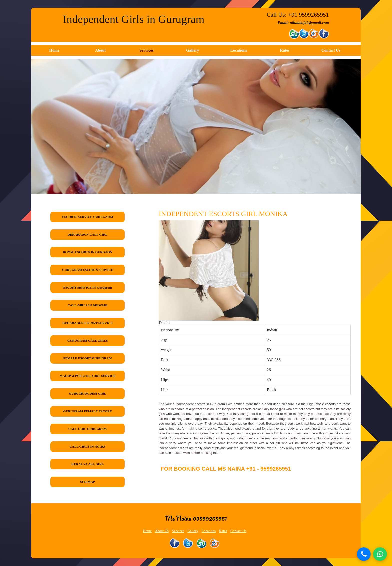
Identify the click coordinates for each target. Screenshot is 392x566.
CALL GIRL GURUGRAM (88, 429)
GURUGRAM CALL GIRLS (88, 340)
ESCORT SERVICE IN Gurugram (88, 287)
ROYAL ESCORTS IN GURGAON (88, 252)
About (101, 50)
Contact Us (331, 50)
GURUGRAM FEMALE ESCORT (88, 411)
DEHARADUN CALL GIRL (88, 235)
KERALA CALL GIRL (88, 464)
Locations (239, 50)
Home (54, 50)
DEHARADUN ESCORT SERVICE (88, 323)
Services (146, 50)
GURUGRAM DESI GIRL (88, 393)
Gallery (193, 50)
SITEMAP (88, 482)
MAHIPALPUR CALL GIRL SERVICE (88, 376)
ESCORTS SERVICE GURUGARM (88, 217)
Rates (285, 50)
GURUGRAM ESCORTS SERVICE (88, 270)
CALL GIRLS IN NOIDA (88, 447)
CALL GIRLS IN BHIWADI (88, 305)
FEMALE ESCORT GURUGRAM (87, 358)
